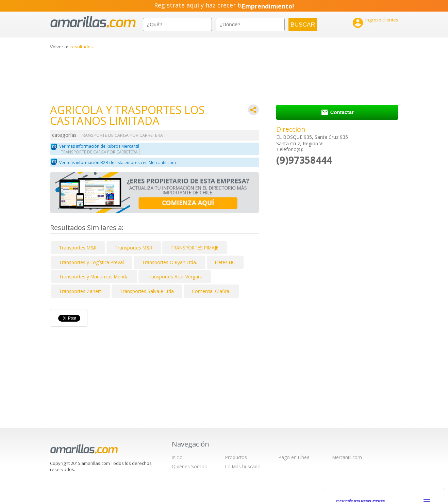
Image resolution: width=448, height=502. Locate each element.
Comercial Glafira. (211, 291)
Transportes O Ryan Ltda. (169, 262)
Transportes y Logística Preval (91, 262)
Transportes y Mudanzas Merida (94, 277)
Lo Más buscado (243, 466)
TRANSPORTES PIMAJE (194, 248)
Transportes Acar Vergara (175, 277)
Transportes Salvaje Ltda (147, 291)
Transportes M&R (78, 248)
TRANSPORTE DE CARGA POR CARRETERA (121, 135)
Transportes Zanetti (80, 291)
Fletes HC (225, 262)
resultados (82, 47)
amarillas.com (93, 22)
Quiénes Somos (189, 466)
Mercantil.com (347, 457)
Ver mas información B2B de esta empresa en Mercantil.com (118, 163)
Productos (236, 457)
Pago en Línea (294, 457)
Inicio (177, 457)
